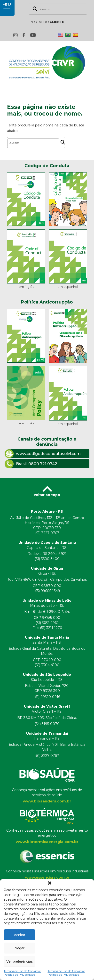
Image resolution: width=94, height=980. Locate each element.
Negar (20, 948)
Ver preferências (20, 961)
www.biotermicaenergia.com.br (47, 842)
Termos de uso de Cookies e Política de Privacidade (22, 973)
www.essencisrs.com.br (47, 877)
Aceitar (20, 935)
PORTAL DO (47, 22)
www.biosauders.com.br (47, 801)
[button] (50, 883)
